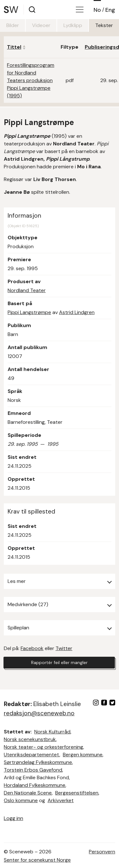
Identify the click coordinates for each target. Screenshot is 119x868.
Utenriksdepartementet (32, 755)
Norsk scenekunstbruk (30, 739)
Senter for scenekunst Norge (37, 860)
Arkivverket (61, 800)
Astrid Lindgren (77, 312)
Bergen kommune (83, 755)
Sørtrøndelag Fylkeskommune (38, 762)
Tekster (104, 25)
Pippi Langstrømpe (29, 312)
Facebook (32, 648)
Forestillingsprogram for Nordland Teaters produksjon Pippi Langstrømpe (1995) (31, 80)
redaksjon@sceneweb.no (39, 713)
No (97, 10)
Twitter (64, 648)
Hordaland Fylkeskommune (35, 785)
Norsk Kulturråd (52, 732)
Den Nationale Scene (28, 793)
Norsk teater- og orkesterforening (43, 747)
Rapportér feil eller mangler (59, 662)
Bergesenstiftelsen (77, 793)
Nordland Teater (27, 290)
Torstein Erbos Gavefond (33, 770)
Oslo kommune (21, 800)
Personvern (102, 852)
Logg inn (13, 818)
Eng (110, 10)
